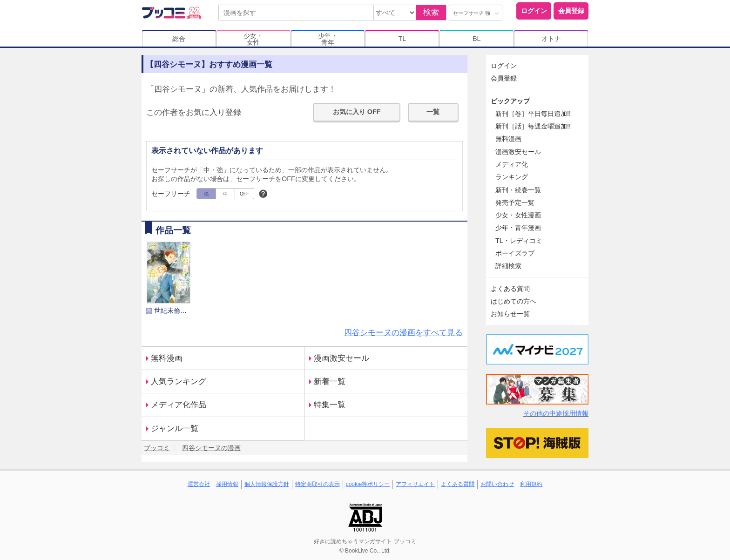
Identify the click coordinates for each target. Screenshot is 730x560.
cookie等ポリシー (368, 484)
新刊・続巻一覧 (518, 190)
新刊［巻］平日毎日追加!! (533, 114)
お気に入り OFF (357, 112)
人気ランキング (179, 381)
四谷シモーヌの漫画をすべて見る (403, 333)
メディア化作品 (179, 405)
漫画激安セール (341, 358)
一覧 (433, 112)
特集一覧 (330, 405)
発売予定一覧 (515, 202)
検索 (431, 12)
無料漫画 (167, 358)
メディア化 (512, 164)
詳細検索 (508, 266)
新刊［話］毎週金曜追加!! (533, 126)
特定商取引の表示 (318, 484)
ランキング (512, 177)
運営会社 (199, 484)
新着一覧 (330, 381)
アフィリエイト (415, 484)
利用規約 (531, 484)
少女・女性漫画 (518, 215)
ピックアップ (510, 101)
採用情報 (227, 484)
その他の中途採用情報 (556, 413)
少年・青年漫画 (518, 228)
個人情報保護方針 (267, 484)
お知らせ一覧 (510, 314)
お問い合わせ (497, 484)
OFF (244, 194)
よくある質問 (510, 289)
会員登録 (571, 11)
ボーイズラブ (515, 253)
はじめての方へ (514, 301)
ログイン (534, 11)
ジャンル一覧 (175, 428)
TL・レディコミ (519, 241)
